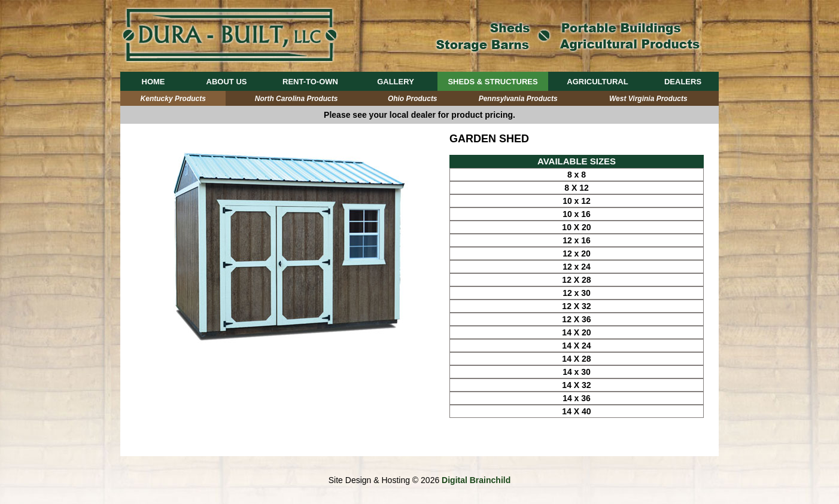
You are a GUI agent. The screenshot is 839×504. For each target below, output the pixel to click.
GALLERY (396, 82)
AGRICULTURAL (597, 82)
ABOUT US (227, 82)
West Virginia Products (648, 99)
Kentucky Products (173, 99)
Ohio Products (413, 99)
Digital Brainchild (476, 480)
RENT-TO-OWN (310, 82)
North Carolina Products (297, 99)
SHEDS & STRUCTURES (493, 82)
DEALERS (683, 82)
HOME (153, 82)
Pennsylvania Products (518, 99)
